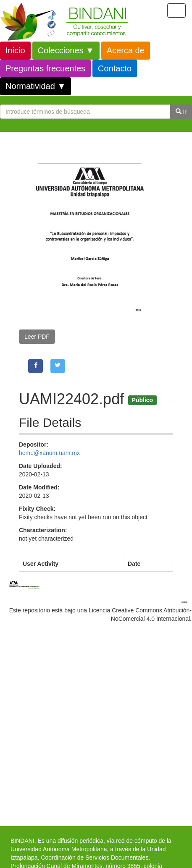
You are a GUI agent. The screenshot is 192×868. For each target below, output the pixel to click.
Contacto (115, 68)
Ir (181, 112)
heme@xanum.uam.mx (49, 453)
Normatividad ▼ (36, 86)
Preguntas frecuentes (45, 68)
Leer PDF (37, 337)
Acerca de (126, 50)
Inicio (15, 50)
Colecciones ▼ (66, 50)
